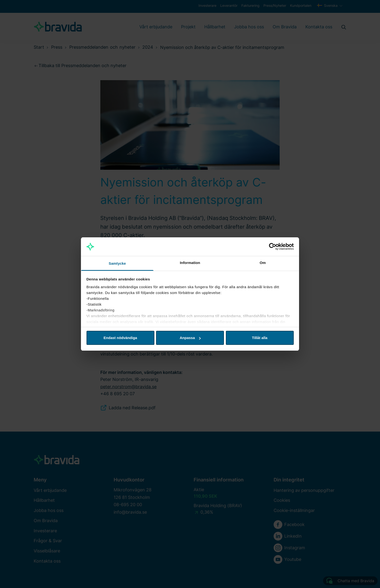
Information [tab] (190, 263)
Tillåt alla (260, 338)
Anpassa (190, 338)
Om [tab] (263, 263)
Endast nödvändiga (120, 338)
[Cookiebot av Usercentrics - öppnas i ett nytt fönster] (273, 247)
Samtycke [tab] (117, 263)
